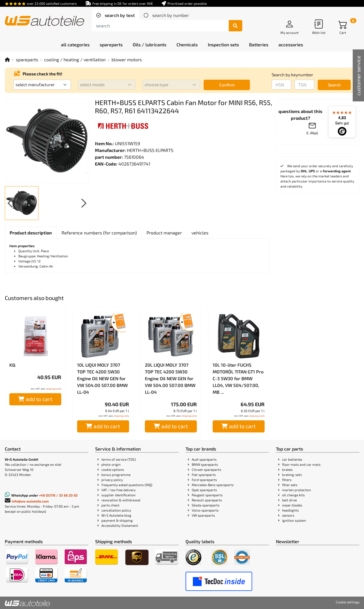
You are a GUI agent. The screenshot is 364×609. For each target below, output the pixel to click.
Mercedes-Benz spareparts (213, 485)
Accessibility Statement (120, 525)
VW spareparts (203, 515)
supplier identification (118, 495)
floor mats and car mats (301, 464)
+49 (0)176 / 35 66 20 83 (58, 495)
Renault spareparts (207, 500)
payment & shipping (117, 520)
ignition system (294, 520)
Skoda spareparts (206, 505)
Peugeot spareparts (207, 495)
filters (287, 480)
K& (12, 365)
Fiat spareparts (204, 475)
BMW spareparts (205, 464)
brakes (287, 469)
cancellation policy (116, 510)
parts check (110, 505)
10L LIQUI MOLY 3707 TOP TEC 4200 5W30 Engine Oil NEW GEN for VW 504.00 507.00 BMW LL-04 (102, 378)
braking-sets (292, 475)
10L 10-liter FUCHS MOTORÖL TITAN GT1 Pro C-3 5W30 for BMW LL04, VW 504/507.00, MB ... (238, 378)
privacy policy (112, 480)
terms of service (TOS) (119, 459)
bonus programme (116, 475)
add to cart (35, 399)
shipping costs (54, 389)
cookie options (113, 469)
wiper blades (292, 505)
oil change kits (293, 495)
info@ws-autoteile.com (30, 501)
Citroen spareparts (206, 469)
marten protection (297, 490)
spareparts (27, 59)
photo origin (111, 464)
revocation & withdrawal (121, 500)
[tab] (115, 15)
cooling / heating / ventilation (75, 59)
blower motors (127, 59)
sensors (288, 515)
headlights (290, 510)
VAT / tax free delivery (118, 490)
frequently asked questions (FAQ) (127, 485)
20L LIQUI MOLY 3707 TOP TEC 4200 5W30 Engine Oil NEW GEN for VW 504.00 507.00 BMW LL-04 (170, 378)
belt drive (289, 500)
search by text (119, 15)
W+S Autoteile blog (116, 515)
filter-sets (290, 485)
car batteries (292, 459)
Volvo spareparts (205, 510)
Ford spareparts (204, 480)
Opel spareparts (204, 490)
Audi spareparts (204, 459)
